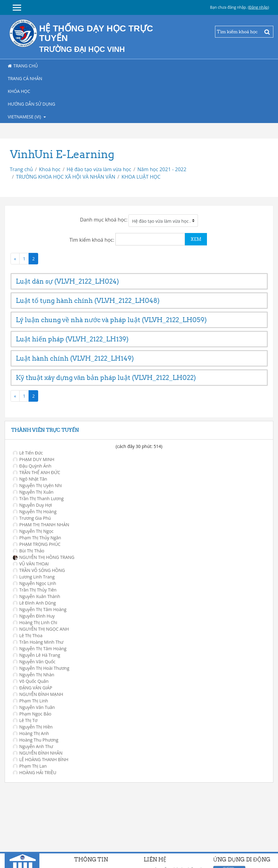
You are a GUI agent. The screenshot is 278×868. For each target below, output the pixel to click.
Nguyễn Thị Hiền (33, 727)
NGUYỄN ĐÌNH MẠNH (38, 694)
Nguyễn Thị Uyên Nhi (37, 485)
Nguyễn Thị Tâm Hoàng (40, 609)
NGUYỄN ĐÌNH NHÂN (38, 753)
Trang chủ (23, 66)
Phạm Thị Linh (30, 701)
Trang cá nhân (25, 78)
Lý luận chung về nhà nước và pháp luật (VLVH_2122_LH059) (111, 320)
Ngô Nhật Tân (30, 479)
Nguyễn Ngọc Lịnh (34, 583)
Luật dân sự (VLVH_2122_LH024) (67, 281)
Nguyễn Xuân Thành (36, 596)
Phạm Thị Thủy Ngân (37, 538)
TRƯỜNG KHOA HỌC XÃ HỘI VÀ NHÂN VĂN (65, 177)
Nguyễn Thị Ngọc (33, 531)
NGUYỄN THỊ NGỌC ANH (41, 629)
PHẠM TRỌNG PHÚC (37, 544)
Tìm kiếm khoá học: (93, 240)
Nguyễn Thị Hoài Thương (41, 668)
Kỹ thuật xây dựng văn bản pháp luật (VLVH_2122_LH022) (106, 378)
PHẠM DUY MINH (34, 459)
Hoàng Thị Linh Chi (35, 622)
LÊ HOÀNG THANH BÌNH (40, 759)
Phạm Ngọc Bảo (32, 714)
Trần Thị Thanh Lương (38, 498)
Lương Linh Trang (34, 577)
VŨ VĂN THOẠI (31, 564)
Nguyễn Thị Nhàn (34, 675)
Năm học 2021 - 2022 (162, 169)
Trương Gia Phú (32, 518)
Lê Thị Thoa (28, 635)
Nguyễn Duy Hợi (32, 505)
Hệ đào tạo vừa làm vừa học (99, 169)
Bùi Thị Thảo (29, 551)
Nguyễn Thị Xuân (33, 492)
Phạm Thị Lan (30, 766)
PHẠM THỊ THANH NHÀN (41, 525)
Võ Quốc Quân (31, 681)
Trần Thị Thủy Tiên (35, 590)
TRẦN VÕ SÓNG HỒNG (39, 570)
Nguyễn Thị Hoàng (35, 512)
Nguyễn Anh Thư (33, 746)
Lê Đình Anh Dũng (34, 603)
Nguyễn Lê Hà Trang (36, 655)
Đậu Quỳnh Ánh (32, 466)
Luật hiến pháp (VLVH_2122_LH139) (72, 339)
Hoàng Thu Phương (36, 740)
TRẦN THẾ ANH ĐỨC (36, 472)
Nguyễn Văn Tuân (34, 707)
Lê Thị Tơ (25, 720)
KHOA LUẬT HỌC (141, 177)
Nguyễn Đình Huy (34, 616)
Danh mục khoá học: (104, 220)
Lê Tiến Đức (28, 453)
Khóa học (19, 91)
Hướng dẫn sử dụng (31, 104)
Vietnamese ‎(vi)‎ (25, 117)
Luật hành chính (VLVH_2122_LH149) (75, 358)
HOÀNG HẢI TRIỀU (34, 772)
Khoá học (50, 169)
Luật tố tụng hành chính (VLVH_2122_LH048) (88, 301)
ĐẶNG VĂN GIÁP (32, 688)
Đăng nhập (258, 7)
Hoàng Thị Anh (31, 733)
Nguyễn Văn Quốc (34, 662)
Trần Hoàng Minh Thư (38, 642)
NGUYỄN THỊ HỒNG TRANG (44, 557)
